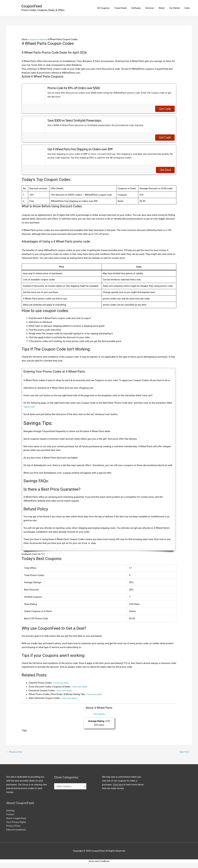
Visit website (99, 714)
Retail (162, 8)
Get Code (165, 109)
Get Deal (165, 170)
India (187, 8)
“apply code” (30, 407)
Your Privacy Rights (16, 823)
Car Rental (174, 8)
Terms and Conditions (99, 862)
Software (136, 8)
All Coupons (103, 8)
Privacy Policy (13, 827)
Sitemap (10, 811)
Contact (10, 815)
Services (150, 8)
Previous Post (15, 752)
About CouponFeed (16, 819)
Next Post (185, 752)
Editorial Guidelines (16, 831)
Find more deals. (62, 683)
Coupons (34, 40)
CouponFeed (33, 6)
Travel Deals (120, 8)
